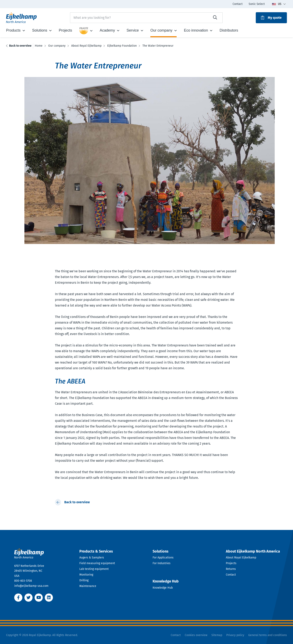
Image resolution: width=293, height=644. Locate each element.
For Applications (163, 558)
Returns (231, 569)
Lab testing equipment (94, 569)
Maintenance (88, 586)
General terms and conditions (268, 635)
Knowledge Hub (163, 588)
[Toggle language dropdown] (279, 4)
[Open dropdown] (110, 552)
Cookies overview (196, 635)
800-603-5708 (23, 581)
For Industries (162, 563)
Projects (231, 563)
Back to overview (20, 46)
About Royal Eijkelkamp (241, 558)
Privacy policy (235, 635)
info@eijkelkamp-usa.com (31, 586)
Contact (231, 575)
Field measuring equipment (97, 563)
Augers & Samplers (92, 558)
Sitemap (217, 635)
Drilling (84, 580)
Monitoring (86, 575)
